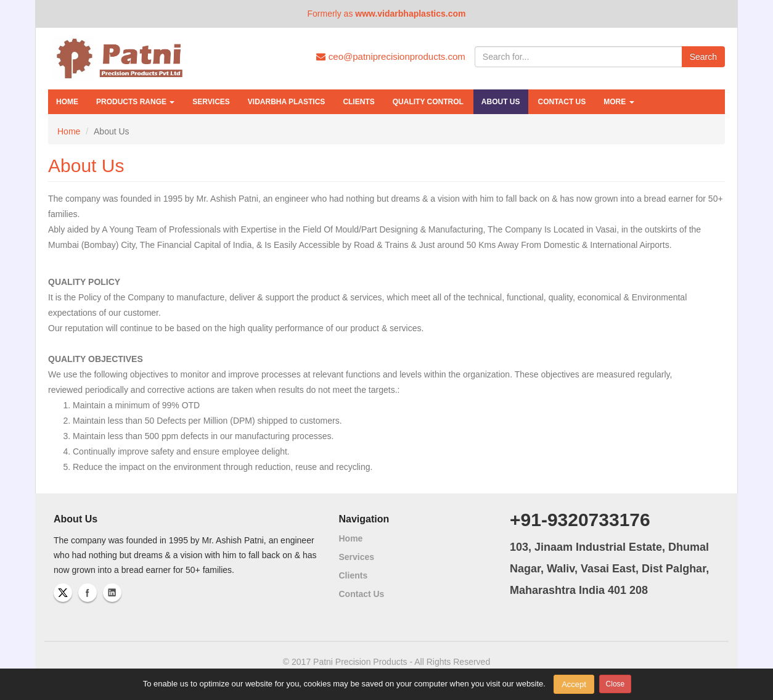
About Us (501, 102)
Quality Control (428, 102)
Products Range (135, 102)
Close (616, 684)
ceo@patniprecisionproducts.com (391, 56)
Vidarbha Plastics (287, 102)
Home (67, 102)
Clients (358, 102)
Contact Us (562, 102)
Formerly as (386, 14)
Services (211, 102)
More (619, 102)
